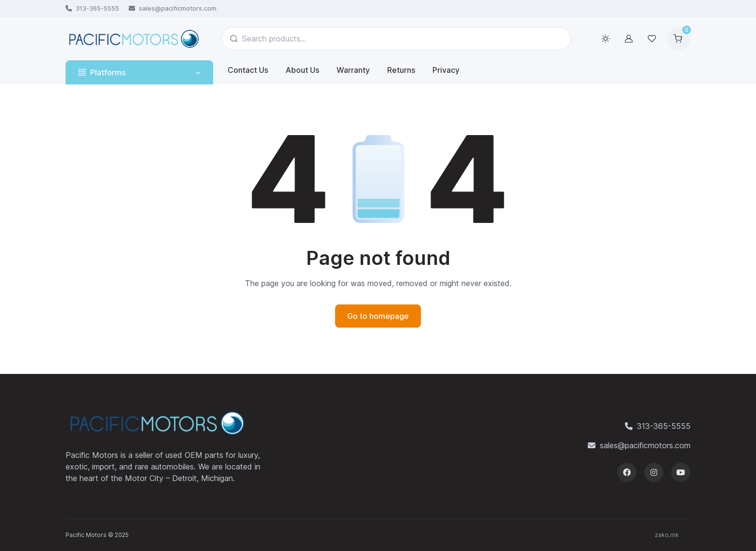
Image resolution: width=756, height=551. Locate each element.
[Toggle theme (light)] (606, 39)
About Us (302, 70)
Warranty (353, 70)
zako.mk (667, 535)
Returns (401, 70)
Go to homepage (378, 316)
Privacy (446, 70)
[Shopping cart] (679, 39)
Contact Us (248, 70)
